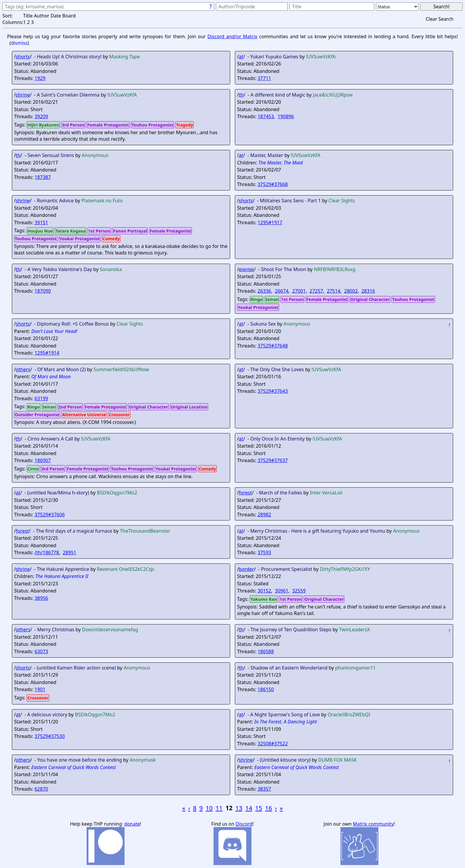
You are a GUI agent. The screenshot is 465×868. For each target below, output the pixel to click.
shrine (23, 95)
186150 (266, 689)
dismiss (19, 43)
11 (219, 808)
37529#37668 (273, 184)
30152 (264, 591)
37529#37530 (50, 736)
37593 (264, 552)
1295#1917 (270, 222)
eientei (246, 269)
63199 (41, 398)
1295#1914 (47, 353)
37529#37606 (50, 515)
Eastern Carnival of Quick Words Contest (73, 767)
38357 (264, 789)
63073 (41, 651)
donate (132, 824)
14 (249, 808)
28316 (368, 291)
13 (239, 808)
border (246, 569)
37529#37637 (273, 460)
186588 (266, 651)
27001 (299, 291)
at (241, 57)
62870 (41, 789)
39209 (41, 116)
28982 (264, 515)
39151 (41, 222)
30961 (282, 591)
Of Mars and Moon (51, 377)
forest (245, 493)
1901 (40, 689)
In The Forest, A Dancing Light (285, 722)
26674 (282, 291)
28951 (70, 552)
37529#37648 (273, 346)
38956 (41, 598)
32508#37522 (273, 744)
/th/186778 (47, 552)
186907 (43, 460)
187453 (266, 116)
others (23, 369)
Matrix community (373, 824)
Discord (244, 824)
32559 (299, 591)
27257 (316, 291)
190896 (286, 116)
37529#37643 (273, 391)
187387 (43, 177)
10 (209, 808)
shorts (23, 57)
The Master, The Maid (281, 163)
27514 (334, 291)
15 (259, 808)
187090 (43, 291)
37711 (264, 78)
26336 (264, 291)
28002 (351, 291)
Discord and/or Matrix (232, 36)
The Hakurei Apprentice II (62, 576)
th (241, 95)
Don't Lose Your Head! (54, 331)
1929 (40, 78)
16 (269, 808)
